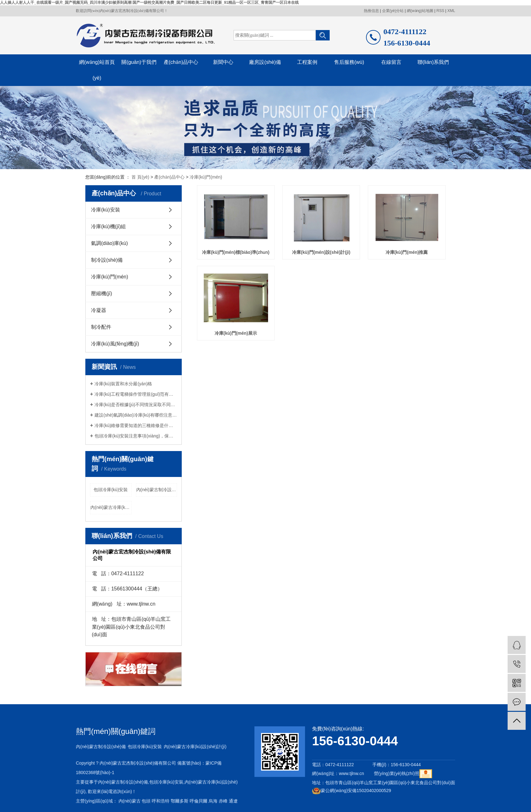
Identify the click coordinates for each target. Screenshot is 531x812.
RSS (440, 11)
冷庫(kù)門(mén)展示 (236, 333)
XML (451, 11)
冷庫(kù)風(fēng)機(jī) (115, 344)
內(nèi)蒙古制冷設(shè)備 (157, 490)
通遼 (233, 801)
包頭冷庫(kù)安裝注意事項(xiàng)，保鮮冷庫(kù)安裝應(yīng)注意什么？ (136, 436)
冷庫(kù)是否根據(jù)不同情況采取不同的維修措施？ (136, 405)
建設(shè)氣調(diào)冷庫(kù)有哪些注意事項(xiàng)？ (136, 415)
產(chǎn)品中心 (181, 62)
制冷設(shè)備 (107, 260)
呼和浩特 (161, 801)
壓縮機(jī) (102, 293)
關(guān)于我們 (139, 62)
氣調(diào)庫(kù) (109, 243)
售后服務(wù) (349, 62)
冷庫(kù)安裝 (106, 210)
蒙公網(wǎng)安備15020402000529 (351, 791)
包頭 (146, 801)
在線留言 (391, 62)
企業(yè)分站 (393, 11)
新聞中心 (223, 62)
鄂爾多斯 (180, 801)
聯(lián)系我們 (433, 62)
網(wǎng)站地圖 (420, 11)
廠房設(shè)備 (265, 62)
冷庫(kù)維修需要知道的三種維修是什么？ (136, 425)
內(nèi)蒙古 (130, 801)
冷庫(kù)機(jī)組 (108, 226)
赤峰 (223, 801)
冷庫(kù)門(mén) (206, 177)
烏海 (213, 801)
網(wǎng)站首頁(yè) (97, 70)
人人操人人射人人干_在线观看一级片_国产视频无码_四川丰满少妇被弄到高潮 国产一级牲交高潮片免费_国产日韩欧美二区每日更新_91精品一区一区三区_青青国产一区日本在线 (149, 3)
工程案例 (307, 62)
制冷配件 (101, 327)
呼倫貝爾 (198, 801)
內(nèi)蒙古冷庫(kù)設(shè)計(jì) (111, 507)
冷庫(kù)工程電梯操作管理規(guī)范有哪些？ (136, 394)
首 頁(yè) (140, 177)
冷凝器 (99, 310)
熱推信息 (371, 11)
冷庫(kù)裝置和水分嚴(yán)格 (123, 384)
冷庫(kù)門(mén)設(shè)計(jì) (321, 252)
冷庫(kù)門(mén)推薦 (407, 252)
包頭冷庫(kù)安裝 (111, 490)
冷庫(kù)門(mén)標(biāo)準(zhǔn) (236, 252)
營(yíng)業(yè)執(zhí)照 (397, 773)
